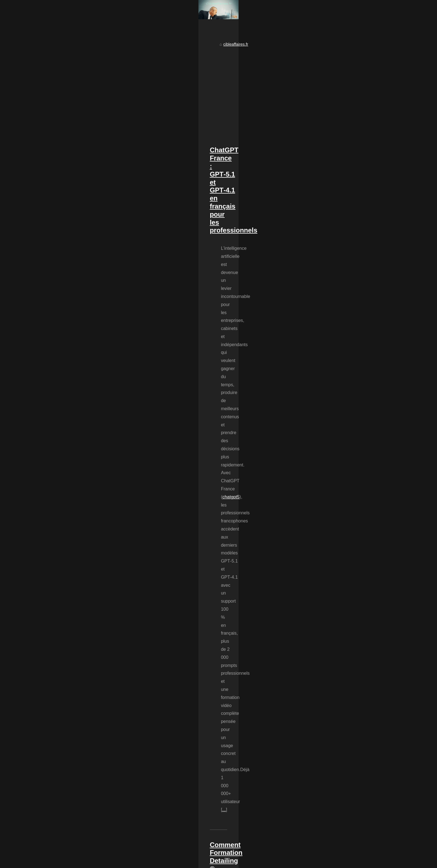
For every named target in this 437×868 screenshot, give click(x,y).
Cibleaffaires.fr (75, 862)
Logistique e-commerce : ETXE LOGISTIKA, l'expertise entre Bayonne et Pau (167, 716)
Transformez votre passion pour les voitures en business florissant (161, 533)
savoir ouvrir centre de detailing (117, 583)
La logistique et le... (326, 362)
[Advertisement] (177, 218)
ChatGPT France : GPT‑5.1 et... (337, 459)
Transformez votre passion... (334, 502)
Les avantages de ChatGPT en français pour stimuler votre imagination (161, 726)
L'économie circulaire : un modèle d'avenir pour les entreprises (153, 706)
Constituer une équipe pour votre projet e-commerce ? (146, 754)
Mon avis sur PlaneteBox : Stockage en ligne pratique (145, 745)
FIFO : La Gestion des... (331, 514)
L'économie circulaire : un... (333, 527)
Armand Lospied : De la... (332, 392)
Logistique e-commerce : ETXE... (338, 405)
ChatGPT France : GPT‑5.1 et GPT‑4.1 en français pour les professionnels (171, 278)
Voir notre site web (104, 862)
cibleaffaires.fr (80, 172)
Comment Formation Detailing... (337, 490)
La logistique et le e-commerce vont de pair (136, 764)
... (229, 328)
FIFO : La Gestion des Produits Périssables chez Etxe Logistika (155, 618)
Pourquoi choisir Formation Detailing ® (218, 397)
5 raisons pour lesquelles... (333, 429)
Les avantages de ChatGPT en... (338, 417)
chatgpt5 (113, 312)
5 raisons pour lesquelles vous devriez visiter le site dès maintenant (157, 735)
